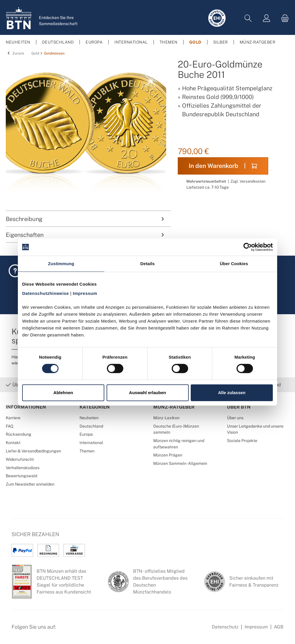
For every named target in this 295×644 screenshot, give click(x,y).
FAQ (10, 426)
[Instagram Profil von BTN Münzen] (80, 630)
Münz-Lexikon (166, 418)
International (91, 442)
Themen (87, 451)
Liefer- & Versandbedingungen (33, 451)
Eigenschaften (86, 235)
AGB (279, 627)
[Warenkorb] (283, 18)
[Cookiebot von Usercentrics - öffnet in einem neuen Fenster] (248, 247)
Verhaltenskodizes (23, 468)
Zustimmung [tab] (61, 264)
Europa (86, 434)
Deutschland (91, 426)
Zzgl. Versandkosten (248, 181)
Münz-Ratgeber (174, 407)
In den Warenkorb (223, 166)
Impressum (256, 627)
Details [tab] (147, 264)
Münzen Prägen (168, 455)
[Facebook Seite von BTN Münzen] (65, 630)
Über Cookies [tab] (234, 264)
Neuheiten (89, 418)
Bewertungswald (21, 476)
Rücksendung (19, 434)
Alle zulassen (232, 393)
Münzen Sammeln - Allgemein (180, 463)
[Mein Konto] (266, 18)
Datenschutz (225, 627)
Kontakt (13, 442)
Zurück (15, 53)
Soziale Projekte (242, 440)
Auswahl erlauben (147, 393)
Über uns (235, 418)
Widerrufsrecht (20, 459)
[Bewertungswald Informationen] (94, 630)
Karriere (13, 418)
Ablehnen (63, 393)
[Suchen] (248, 18)
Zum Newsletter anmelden (30, 484)
